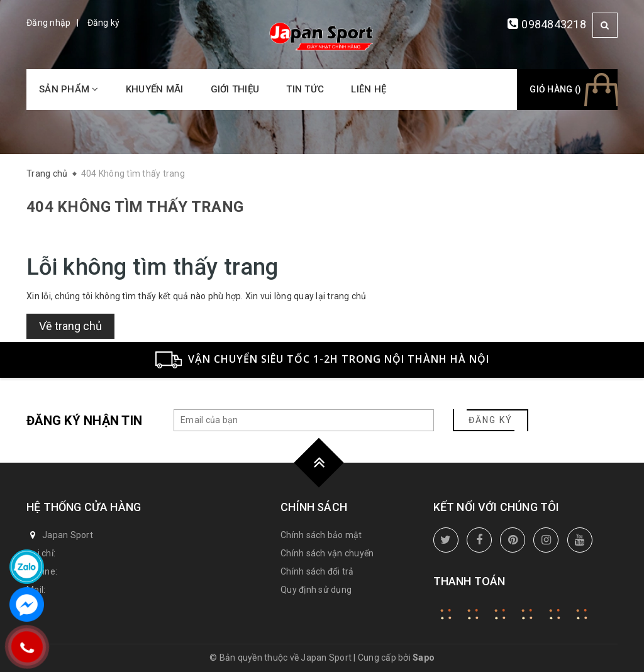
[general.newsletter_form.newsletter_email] (304, 420)
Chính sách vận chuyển (327, 553)
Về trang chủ (70, 326)
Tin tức (305, 89)
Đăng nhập (48, 23)
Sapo (424, 658)
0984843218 (554, 24)
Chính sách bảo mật (321, 535)
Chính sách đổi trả (317, 571)
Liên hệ (369, 89)
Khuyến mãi (155, 89)
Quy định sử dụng (316, 590)
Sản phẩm (69, 89)
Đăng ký (104, 23)
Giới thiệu (235, 89)
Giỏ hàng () (555, 89)
